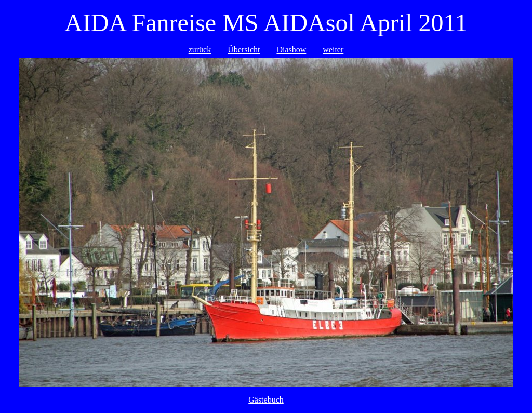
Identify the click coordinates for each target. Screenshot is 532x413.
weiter (333, 50)
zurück (200, 50)
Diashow (291, 50)
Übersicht (244, 50)
